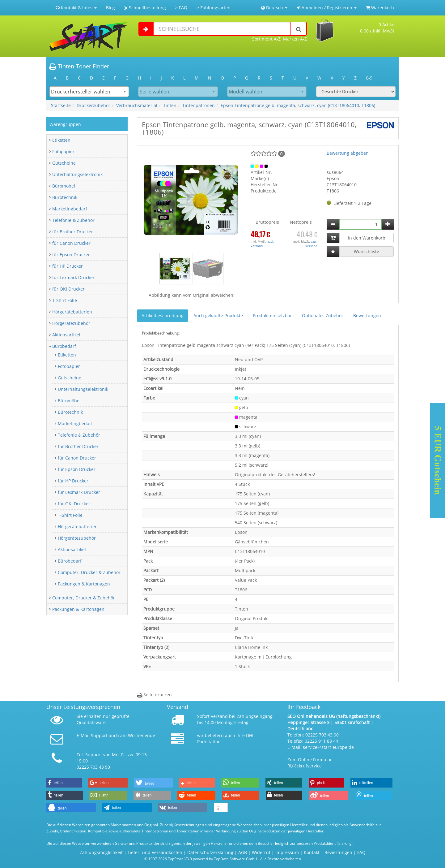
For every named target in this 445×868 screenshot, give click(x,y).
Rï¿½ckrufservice (305, 766)
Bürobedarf (64, 346)
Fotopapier (63, 151)
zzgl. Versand (262, 244)
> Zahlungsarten (214, 8)
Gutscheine (64, 163)
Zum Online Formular (310, 760)
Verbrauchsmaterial (137, 105)
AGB (243, 852)
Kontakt (312, 852)
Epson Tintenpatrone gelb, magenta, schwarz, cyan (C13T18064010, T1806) (298, 105)
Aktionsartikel (66, 335)
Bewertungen (367, 315)
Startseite (61, 105)
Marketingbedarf (70, 209)
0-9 (369, 78)
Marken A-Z (295, 39)
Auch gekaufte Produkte (218, 315)
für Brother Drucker (73, 232)
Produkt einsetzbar (272, 315)
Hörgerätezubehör (71, 323)
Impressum (287, 852)
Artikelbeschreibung (163, 315)
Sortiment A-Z (266, 39)
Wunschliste (367, 251)
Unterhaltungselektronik (77, 174)
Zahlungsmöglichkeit (101, 852)
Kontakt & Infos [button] (76, 8)
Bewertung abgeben (348, 153)
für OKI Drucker (68, 289)
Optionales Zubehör (323, 315)
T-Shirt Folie (65, 300)
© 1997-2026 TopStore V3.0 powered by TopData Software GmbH (201, 859)
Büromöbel (64, 186)
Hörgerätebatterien (72, 312)
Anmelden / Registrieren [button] (327, 8)
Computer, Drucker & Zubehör (89, 572)
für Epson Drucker (71, 255)
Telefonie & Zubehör (73, 220)
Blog (110, 8)
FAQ (361, 852)
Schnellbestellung (145, 8)
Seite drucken (154, 695)
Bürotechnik (65, 197)
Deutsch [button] (274, 8)
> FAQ (181, 8)
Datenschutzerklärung (210, 852)
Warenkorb (380, 8)
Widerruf (261, 852)
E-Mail (83, 735)
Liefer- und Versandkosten (155, 852)
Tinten (170, 105)
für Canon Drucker (71, 243)
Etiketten (61, 140)
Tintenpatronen (199, 105)
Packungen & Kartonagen (84, 584)
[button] (149, 200)
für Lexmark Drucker (73, 277)
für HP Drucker (68, 266)
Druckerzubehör (93, 105)
